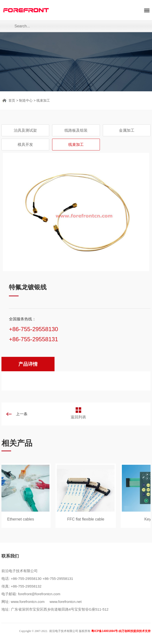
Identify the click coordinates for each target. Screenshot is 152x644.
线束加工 (43, 100)
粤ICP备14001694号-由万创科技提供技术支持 (121, 631)
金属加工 (127, 130)
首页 (12, 100)
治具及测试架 (25, 130)
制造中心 (26, 100)
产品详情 (28, 364)
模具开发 (25, 145)
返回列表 (78, 417)
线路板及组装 (76, 130)
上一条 (22, 414)
